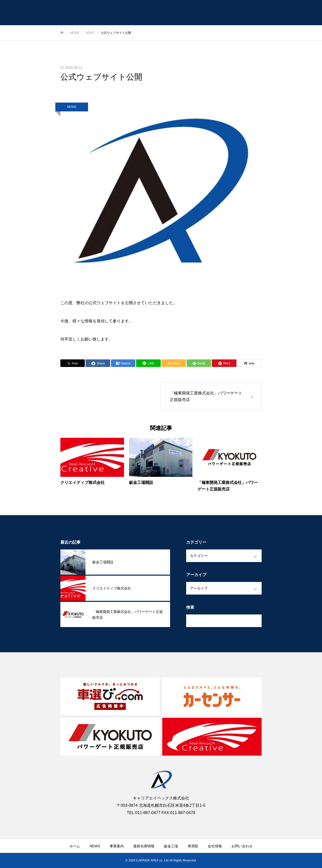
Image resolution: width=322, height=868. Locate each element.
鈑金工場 (171, 846)
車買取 (193, 846)
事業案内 (117, 846)
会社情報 (215, 846)
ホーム (75, 846)
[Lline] (148, 363)
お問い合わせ (242, 846)
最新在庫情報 (144, 846)
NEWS (72, 107)
